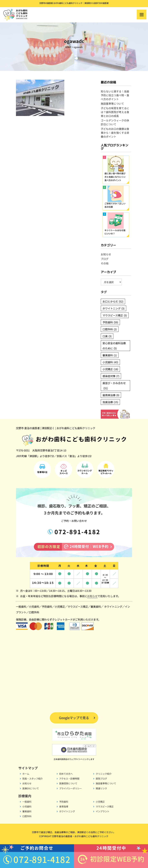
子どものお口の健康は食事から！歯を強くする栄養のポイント (115, 133)
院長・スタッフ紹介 (33, 779)
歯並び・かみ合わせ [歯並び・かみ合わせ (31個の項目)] (114, 386)
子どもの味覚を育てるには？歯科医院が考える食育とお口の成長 (115, 112)
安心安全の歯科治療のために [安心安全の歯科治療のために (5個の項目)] (114, 346)
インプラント (103, 811)
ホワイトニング (113, 607)
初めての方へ (66, 774)
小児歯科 (34, 607)
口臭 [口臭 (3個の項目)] (107, 336)
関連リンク (101, 788)
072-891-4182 (76, 532)
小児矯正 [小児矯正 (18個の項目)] (110, 369)
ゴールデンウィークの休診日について (115, 122)
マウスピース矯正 (78, 607)
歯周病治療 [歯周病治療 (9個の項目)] (111, 395)
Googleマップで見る (74, 718)
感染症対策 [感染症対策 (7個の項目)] (111, 376)
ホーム (26, 774)
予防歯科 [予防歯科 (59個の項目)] (110, 322)
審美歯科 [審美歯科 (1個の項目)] (110, 355)
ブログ (105, 259)
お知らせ (106, 254)
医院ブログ (101, 779)
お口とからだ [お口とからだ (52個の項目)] (113, 301)
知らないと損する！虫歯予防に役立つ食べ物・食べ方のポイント (115, 95)
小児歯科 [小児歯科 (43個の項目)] (110, 362)
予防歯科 (47, 607)
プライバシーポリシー (70, 788)
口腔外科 (34, 612)
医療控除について (68, 783)
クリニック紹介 (104, 774)
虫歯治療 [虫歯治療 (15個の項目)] (110, 402)
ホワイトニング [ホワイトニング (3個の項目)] (113, 308)
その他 (105, 263)
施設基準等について (112, 104)
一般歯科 (21, 607)
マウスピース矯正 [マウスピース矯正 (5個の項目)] (115, 315)
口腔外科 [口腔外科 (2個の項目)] (110, 329)
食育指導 (64, 806)
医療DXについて (31, 788)
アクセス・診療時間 (69, 779)
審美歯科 (96, 607)
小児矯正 (60, 607)
